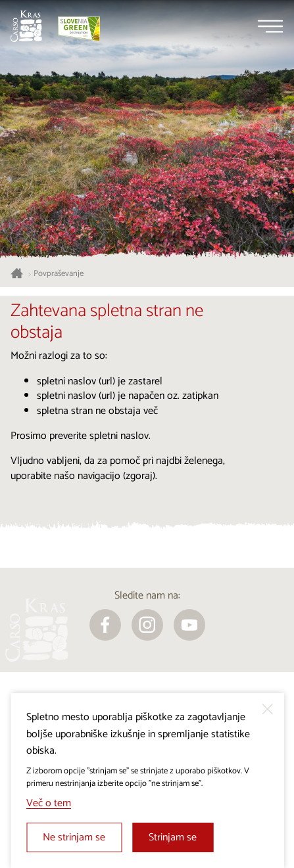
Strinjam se (173, 837)
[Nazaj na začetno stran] (26, 26)
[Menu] (270, 26)
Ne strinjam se (74, 837)
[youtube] (189, 625)
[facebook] (105, 625)
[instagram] (147, 625)
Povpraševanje (59, 274)
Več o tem (49, 803)
